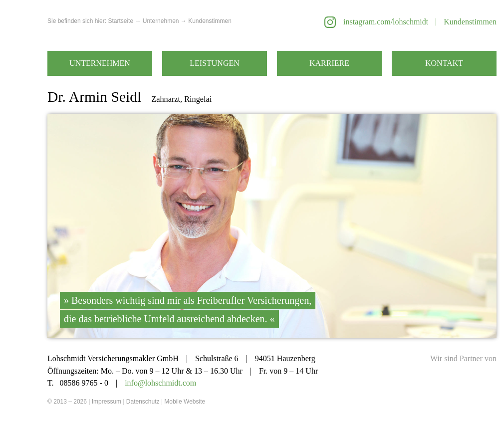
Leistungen (215, 63)
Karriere (329, 63)
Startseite (121, 21)
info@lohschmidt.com (160, 383)
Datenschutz (143, 402)
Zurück (160, 226)
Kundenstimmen (470, 22)
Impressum (107, 402)
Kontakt (444, 63)
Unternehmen (100, 63)
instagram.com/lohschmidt (386, 22)
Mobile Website (185, 402)
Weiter (384, 226)
